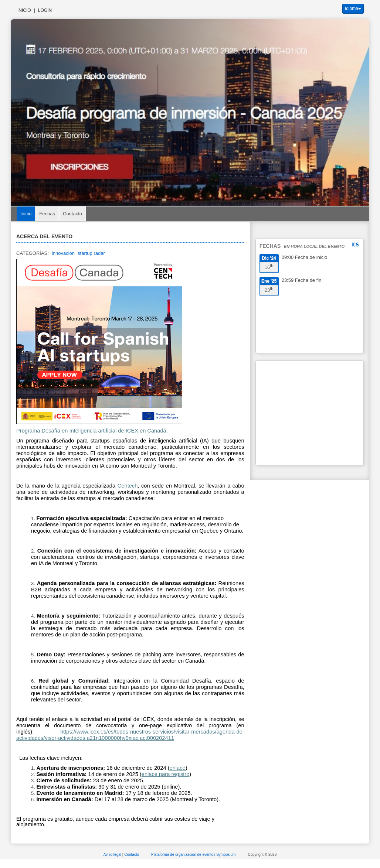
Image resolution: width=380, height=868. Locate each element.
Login (45, 10)
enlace (150, 774)
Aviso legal (113, 855)
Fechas (47, 214)
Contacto (72, 214)
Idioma (353, 8)
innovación (63, 253)
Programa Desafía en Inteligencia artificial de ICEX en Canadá (91, 431)
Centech (128, 486)
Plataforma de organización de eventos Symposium (194, 855)
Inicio (24, 10)
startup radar (91, 253)
